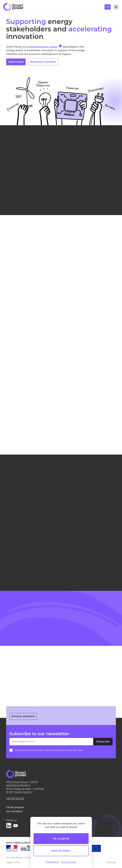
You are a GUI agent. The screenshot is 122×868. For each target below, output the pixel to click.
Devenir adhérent (23, 716)
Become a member (43, 63)
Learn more (16, 63)
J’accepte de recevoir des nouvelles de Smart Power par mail (49, 750)
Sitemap (111, 862)
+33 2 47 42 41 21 (15, 798)
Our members (14, 811)
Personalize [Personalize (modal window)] (52, 862)
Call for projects (15, 807)
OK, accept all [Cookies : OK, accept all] (61, 838)
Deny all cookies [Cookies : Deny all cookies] (61, 851)
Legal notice (13, 862)
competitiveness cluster (45, 46)
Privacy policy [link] (69, 862)
